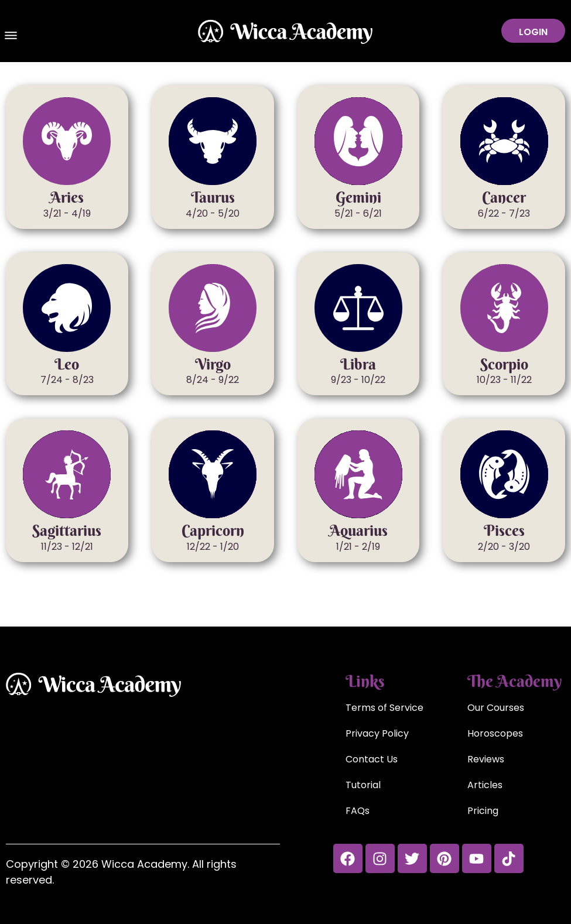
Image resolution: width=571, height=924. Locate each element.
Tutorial (363, 785)
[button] (11, 37)
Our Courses (496, 708)
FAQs (358, 811)
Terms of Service (384, 708)
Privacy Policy (377, 733)
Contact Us (372, 759)
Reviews (486, 759)
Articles (485, 785)
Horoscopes (495, 733)
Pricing (483, 811)
